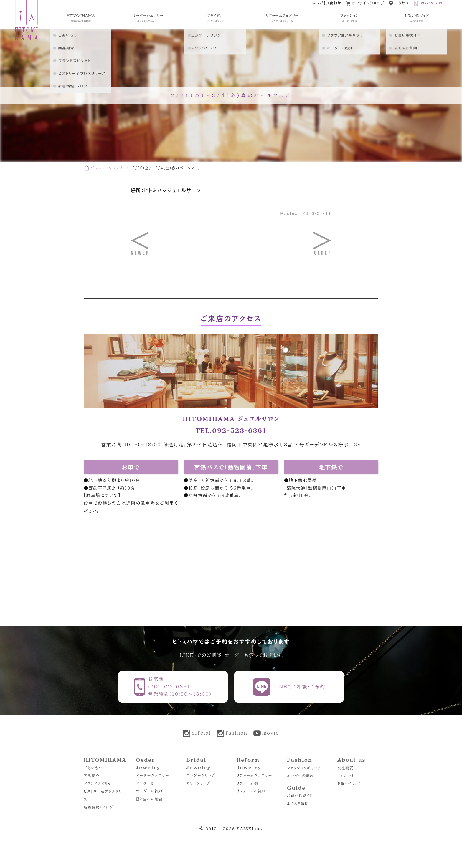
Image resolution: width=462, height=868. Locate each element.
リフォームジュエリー (254, 775)
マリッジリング (198, 783)
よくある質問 (298, 804)
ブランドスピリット (99, 783)
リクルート (346, 776)
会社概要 (345, 768)
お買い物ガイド (300, 796)
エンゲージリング (201, 775)
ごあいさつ (93, 768)
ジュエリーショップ (107, 168)
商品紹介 (92, 776)
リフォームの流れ (251, 791)
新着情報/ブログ (98, 807)
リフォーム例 (247, 783)
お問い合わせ (349, 783)
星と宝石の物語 (149, 799)
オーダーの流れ (149, 791)
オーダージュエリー (152, 775)
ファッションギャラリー (306, 768)
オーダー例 (145, 783)
